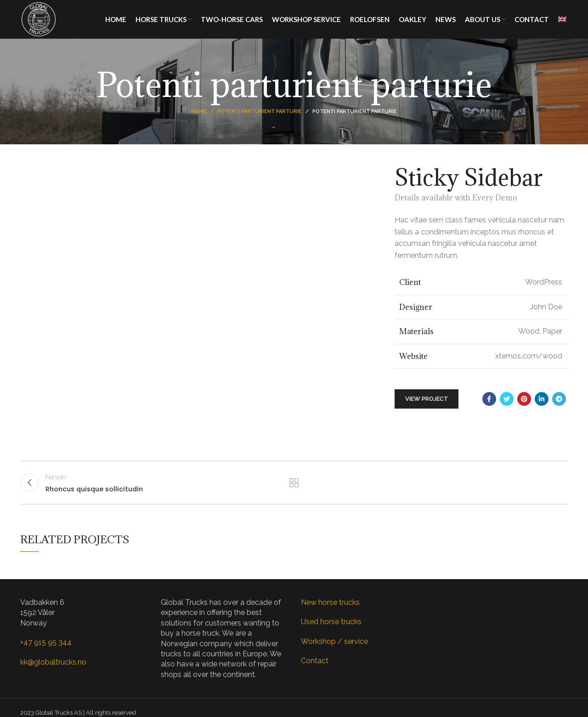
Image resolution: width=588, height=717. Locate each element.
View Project (427, 407)
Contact (315, 671)
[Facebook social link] (489, 406)
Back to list (294, 491)
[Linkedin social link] (542, 406)
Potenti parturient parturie (260, 119)
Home (199, 119)
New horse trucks (330, 612)
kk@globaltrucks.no (53, 672)
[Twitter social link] (507, 406)
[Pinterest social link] (524, 406)
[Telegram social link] (559, 406)
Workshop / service (334, 652)
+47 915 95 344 (46, 652)
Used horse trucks (331, 632)
